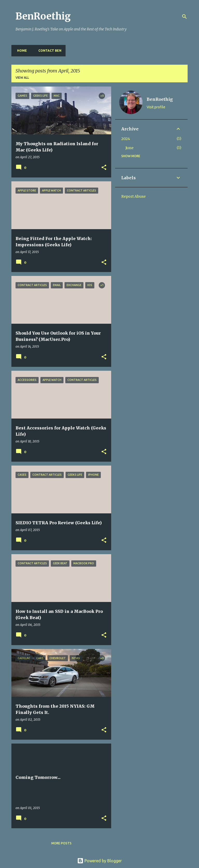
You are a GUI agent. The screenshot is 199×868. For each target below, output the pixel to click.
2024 (126, 139)
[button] (104, 168)
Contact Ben (48, 51)
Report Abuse (133, 196)
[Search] (184, 17)
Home (20, 51)
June (129, 148)
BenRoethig (43, 16)
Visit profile (156, 107)
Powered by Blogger (99, 861)
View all (22, 78)
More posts (61, 843)
